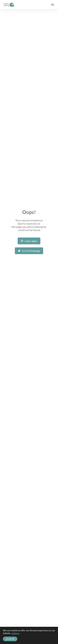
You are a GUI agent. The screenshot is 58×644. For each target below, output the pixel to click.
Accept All (10, 639)
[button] (53, 5)
